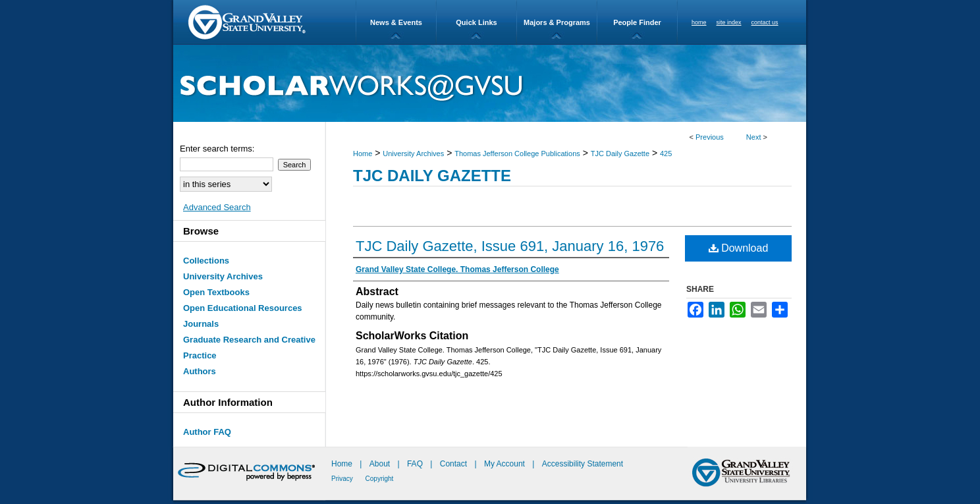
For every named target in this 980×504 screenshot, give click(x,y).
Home (363, 154)
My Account (505, 464)
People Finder (637, 22)
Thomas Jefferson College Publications (517, 154)
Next (754, 137)
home (699, 22)
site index (729, 22)
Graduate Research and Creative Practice (249, 348)
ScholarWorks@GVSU (490, 83)
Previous (710, 137)
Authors (200, 371)
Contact (453, 464)
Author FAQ (207, 432)
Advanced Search (217, 207)
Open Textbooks (216, 292)
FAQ (416, 464)
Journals (201, 324)
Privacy (343, 479)
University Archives (413, 154)
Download (739, 248)
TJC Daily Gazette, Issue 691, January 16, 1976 (510, 246)
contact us (765, 22)
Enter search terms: (217, 149)
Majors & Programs (557, 22)
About (381, 464)
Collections (206, 261)
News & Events (396, 22)
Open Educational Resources (243, 308)
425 (666, 154)
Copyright (380, 479)
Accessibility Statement (583, 464)
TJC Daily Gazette (620, 154)
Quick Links (476, 22)
